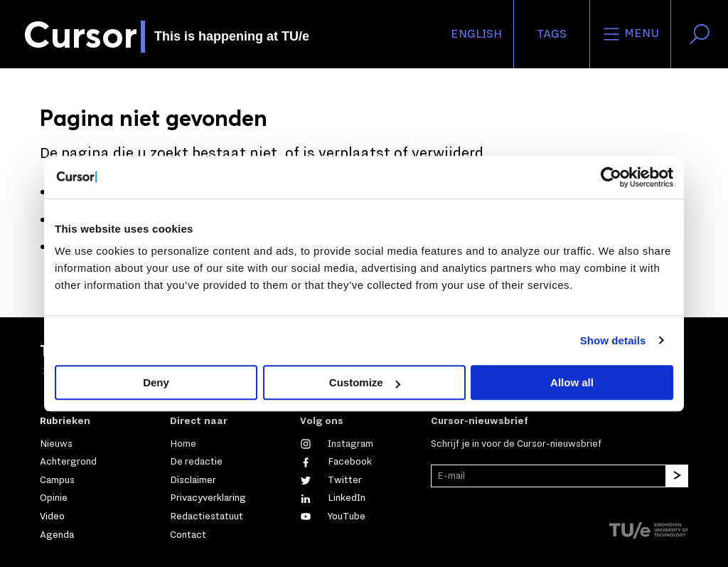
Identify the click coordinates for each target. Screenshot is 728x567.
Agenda (57, 535)
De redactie (196, 462)
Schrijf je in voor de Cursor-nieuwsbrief (516, 444)
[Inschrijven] (677, 476)
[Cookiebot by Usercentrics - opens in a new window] (611, 177)
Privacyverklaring (208, 498)
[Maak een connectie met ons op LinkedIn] (333, 498)
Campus (57, 480)
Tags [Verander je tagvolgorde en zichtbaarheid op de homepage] (552, 34)
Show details (613, 340)
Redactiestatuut (207, 516)
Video (52, 516)
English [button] (476, 34)
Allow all (572, 382)
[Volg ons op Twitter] (331, 480)
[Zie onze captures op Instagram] (337, 444)
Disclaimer (193, 480)
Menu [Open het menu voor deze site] (630, 34)
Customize (365, 382)
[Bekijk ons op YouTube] (333, 516)
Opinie (54, 498)
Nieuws (56, 444)
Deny (156, 382)
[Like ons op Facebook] (336, 462)
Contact (188, 535)
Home (183, 444)
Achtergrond (68, 462)
